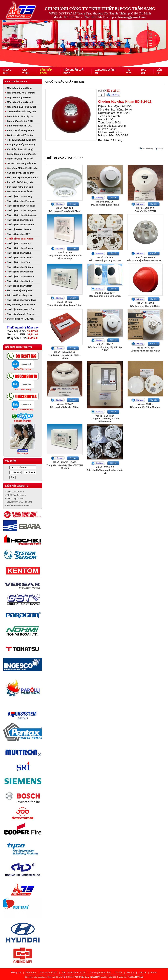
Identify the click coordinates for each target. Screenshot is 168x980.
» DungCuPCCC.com (15, 492)
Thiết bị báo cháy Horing (20, 196)
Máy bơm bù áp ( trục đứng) (22, 107)
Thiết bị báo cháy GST (18, 234)
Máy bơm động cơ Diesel (20, 102)
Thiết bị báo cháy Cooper (20, 248)
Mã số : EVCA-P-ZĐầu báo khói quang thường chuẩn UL (105, 470)
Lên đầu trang (148, 149)
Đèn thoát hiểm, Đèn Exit (20, 187)
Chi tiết (73, 204)
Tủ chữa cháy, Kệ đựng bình (22, 140)
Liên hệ (143, 972)
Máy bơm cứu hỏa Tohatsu (21, 93)
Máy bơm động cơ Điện (19, 97)
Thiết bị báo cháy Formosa (21, 201)
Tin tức (119, 972)
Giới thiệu (31, 972)
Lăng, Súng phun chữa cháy (22, 154)
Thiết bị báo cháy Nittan (20, 239)
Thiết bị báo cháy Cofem (20, 286)
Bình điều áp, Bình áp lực (20, 116)
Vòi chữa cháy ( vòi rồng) (20, 149)
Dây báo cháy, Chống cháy (21, 305)
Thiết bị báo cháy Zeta (18, 262)
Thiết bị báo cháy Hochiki (20, 220)
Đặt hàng (115, 95)
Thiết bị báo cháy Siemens (21, 225)
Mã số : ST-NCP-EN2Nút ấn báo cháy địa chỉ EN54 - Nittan (65, 355)
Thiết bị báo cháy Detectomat (22, 215)
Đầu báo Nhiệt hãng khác (20, 291)
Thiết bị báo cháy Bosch (20, 243)
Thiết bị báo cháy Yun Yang (21, 206)
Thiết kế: (135, 977)
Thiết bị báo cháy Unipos (20, 267)
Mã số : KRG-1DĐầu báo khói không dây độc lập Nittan (105, 347)
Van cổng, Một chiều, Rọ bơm (22, 168)
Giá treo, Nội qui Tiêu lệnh (21, 135)
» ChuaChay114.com (15, 498)
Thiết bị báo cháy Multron (20, 281)
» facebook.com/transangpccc (18, 505)
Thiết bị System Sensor (19, 229)
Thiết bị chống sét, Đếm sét (21, 314)
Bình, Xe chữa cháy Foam (20, 130)
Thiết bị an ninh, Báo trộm (20, 309)
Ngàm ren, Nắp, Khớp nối (20, 159)
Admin (154, 972)
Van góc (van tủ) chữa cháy (21, 145)
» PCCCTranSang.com (15, 495)
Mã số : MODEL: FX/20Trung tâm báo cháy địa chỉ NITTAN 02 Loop (65, 465)
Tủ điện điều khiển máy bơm (22, 112)
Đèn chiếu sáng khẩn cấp (20, 192)
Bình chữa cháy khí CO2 (20, 126)
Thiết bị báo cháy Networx (20, 276)
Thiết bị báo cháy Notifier (20, 272)
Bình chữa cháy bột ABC (20, 121)
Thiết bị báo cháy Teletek (20, 258)
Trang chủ (16, 972)
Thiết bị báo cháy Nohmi (20, 253)
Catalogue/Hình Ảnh (100, 972)
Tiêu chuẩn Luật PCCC (74, 972)
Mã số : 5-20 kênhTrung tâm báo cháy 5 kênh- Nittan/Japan (105, 418)
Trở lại (160, 149)
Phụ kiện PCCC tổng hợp (20, 182)
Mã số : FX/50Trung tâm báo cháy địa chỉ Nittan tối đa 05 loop (65, 256)
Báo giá (131, 972)
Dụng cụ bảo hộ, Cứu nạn (20, 319)
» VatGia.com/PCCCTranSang (19, 502)
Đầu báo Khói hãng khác (20, 295)
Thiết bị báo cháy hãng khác (22, 300)
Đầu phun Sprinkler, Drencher (22, 178)
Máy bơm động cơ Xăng (19, 88)
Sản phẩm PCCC (17, 81)
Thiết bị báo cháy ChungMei (22, 210)
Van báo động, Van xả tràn (21, 173)
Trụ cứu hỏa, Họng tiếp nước (22, 163)
